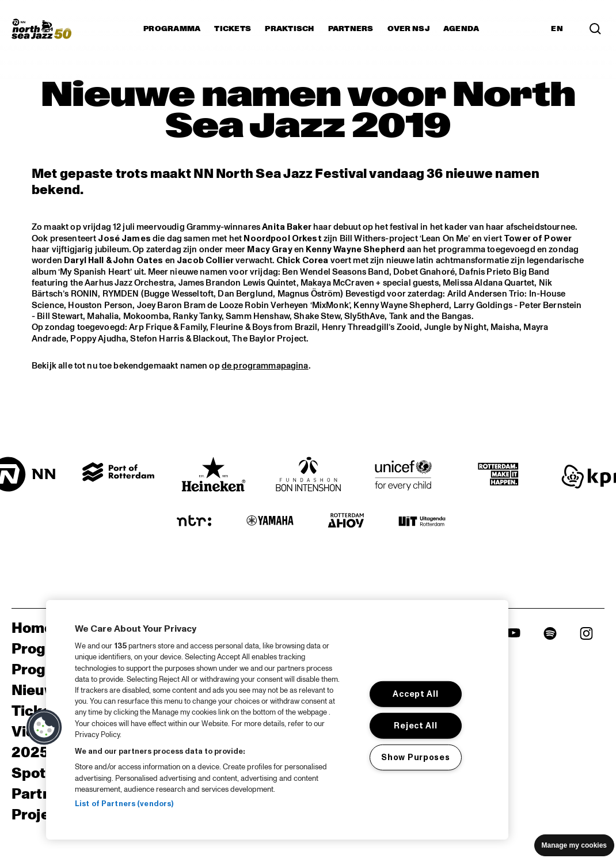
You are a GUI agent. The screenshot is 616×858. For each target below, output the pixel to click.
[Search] (595, 29)
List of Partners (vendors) (124, 804)
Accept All (415, 694)
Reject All (415, 726)
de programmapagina (265, 366)
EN (557, 29)
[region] (277, 720)
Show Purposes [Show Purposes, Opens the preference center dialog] (415, 757)
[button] (44, 727)
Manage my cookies (574, 845)
